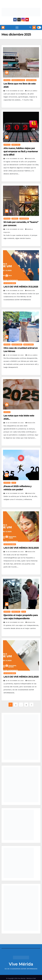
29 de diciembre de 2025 (15, 622)
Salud (14, 483)
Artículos (7, 80)
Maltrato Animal (17, 344)
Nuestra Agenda (31, 80)
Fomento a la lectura (18, 80)
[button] (30, 27)
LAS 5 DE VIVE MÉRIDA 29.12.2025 (21, 677)
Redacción (30, 159)
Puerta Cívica (16, 145)
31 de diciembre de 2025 (15, 91)
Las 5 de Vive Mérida (10, 283)
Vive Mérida (21, 964)
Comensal (15, 219)
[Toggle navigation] (17, 27)
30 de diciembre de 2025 (15, 355)
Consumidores (24, 219)
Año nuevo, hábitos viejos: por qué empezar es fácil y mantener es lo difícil (21, 151)
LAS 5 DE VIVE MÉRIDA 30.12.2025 (21, 548)
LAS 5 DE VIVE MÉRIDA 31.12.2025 (21, 287)
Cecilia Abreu (31, 91)
